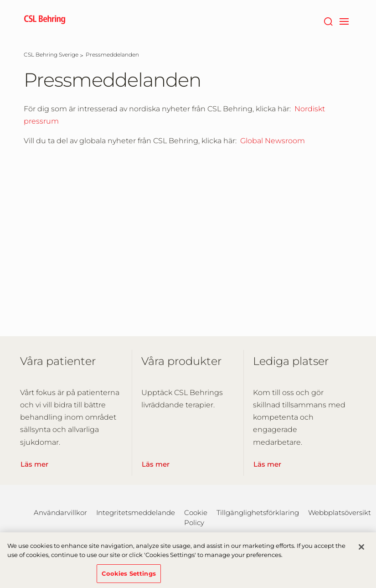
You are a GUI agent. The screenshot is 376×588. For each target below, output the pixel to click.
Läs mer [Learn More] (34, 464)
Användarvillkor (60, 513)
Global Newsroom (273, 141)
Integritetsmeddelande (136, 513)
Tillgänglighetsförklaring (258, 513)
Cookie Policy (196, 518)
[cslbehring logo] (45, 21)
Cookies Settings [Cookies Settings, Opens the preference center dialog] (129, 576)
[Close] (361, 550)
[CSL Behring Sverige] (51, 55)
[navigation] (344, 21)
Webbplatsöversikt (340, 513)
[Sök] (328, 21)
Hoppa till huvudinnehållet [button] (0, 0)
